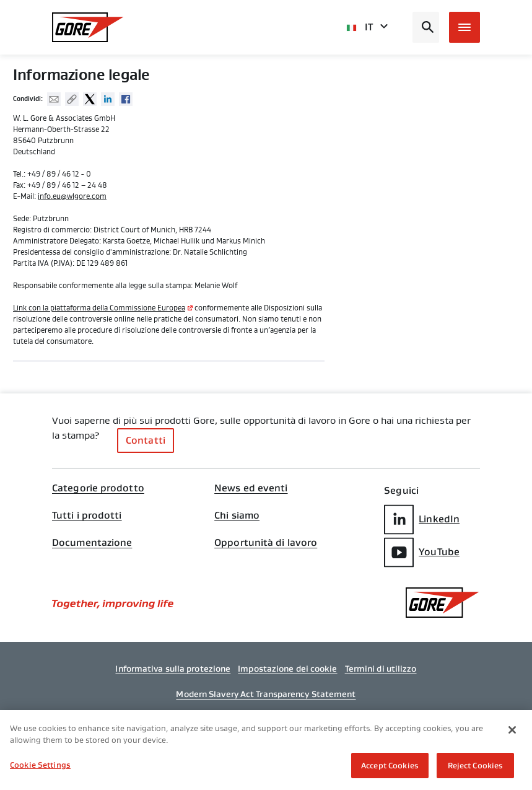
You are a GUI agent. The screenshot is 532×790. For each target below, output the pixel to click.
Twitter (90, 99)
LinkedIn (422, 520)
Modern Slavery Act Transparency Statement (266, 694)
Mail (54, 99)
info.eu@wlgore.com (72, 196)
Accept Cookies (390, 767)
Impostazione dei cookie (287, 669)
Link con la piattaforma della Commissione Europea (99, 308)
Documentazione (92, 543)
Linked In (108, 99)
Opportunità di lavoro (266, 543)
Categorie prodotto (98, 488)
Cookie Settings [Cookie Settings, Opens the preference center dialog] (40, 767)
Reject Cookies (476, 767)
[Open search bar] (426, 27)
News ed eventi (251, 488)
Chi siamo (237, 516)
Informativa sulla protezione (173, 669)
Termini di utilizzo (381, 669)
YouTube (422, 552)
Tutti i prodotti (87, 516)
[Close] (512, 732)
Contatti (146, 440)
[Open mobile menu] (464, 27)
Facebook (126, 99)
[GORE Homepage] (88, 27)
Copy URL (72, 99)
